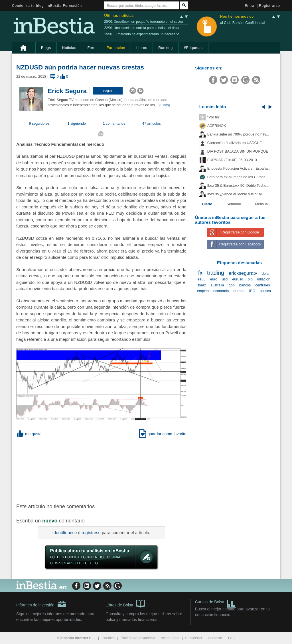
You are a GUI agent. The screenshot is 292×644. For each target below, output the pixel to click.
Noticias (69, 48)
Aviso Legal (170, 638)
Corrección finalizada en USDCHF (235, 143)
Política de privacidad (138, 638)
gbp (232, 285)
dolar (266, 274)
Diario (207, 204)
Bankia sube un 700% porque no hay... (238, 134)
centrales (262, 285)
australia (217, 285)
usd (225, 279)
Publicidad (194, 638)
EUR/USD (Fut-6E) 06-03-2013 (232, 160)
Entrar (250, 6)
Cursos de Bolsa (216, 603)
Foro (92, 48)
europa (239, 291)
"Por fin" (214, 117)
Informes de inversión (41, 604)
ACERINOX (217, 126)
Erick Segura (67, 91)
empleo (203, 291)
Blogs (46, 48)
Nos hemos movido (237, 17)
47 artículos (152, 124)
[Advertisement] (108, 469)
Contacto (215, 638)
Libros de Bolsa (125, 603)
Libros (142, 48)
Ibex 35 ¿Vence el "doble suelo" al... (236, 194)
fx (200, 273)
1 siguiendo (77, 124)
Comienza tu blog (28, 6)
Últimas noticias (119, 16)
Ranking (166, 48)
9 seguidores (39, 124)
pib (250, 279)
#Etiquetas (193, 48)
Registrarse (269, 6)
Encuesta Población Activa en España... (239, 169)
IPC (252, 291)
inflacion (264, 279)
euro (214, 279)
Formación (116, 48)
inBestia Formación (64, 6)
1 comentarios (114, 124)
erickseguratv (243, 273)
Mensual (262, 204)
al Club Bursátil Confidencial (243, 23)
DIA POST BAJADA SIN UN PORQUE (238, 151)
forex (202, 285)
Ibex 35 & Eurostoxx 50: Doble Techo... (238, 186)
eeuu (202, 279)
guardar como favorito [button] (163, 434)
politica (265, 291)
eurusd (238, 279)
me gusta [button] (29, 434)
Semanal (234, 204)
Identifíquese (65, 533)
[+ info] (164, 105)
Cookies (108, 638)
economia (221, 291)
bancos (245, 285)
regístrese (91, 533)
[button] (108, 91)
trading (216, 273)
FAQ (232, 638)
